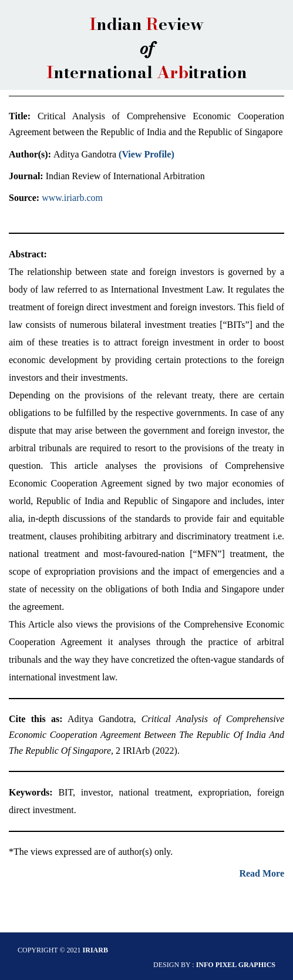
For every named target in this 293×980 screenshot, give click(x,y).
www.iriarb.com (72, 198)
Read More (262, 873)
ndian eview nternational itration (147, 48)
